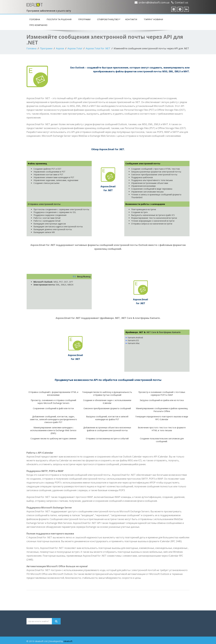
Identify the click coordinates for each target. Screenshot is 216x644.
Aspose (60, 48)
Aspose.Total (75, 48)
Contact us (181, 2)
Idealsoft (68, 641)
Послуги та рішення (59, 19)
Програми (84, 19)
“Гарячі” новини (153, 19)
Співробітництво (109, 19)
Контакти (131, 19)
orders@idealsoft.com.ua (154, 2)
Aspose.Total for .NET (98, 48)
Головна (35, 19)
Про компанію (38, 25)
